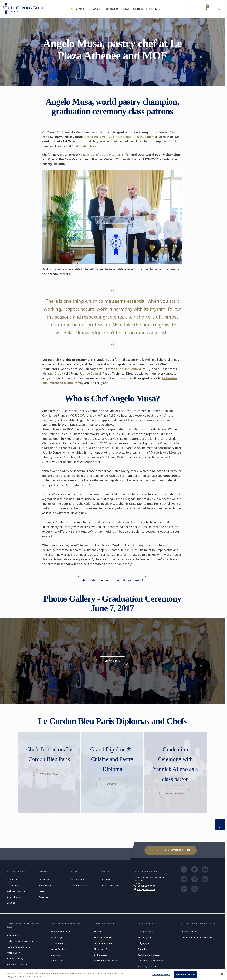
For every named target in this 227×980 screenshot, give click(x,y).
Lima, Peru (56, 955)
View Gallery (112, 661)
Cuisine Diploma (120, 137)
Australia (98, 932)
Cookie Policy (14, 897)
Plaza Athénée (119, 155)
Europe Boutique (79, 885)
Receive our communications (171, 850)
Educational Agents (111, 885)
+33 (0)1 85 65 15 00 (146, 886)
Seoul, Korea (144, 949)
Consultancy (45, 897)
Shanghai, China (145, 932)
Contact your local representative (197, 937)
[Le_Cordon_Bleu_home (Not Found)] (23, 9)
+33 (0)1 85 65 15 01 (146, 889)
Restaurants (45, 880)
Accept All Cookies (185, 975)
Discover (112, 784)
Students (107, 880)
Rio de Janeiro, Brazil (60, 932)
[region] (114, 974)
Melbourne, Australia (104, 949)
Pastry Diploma (145, 137)
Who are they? (49, 774)
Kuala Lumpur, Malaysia (149, 955)
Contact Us (12, 880)
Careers (43, 891)
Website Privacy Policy (18, 891)
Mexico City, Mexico (60, 949)
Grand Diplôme (95, 137)
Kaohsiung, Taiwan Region (151, 961)
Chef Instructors (84, 146)
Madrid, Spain (14, 953)
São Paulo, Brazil (59, 937)
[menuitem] (192, 9)
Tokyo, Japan (144, 943)
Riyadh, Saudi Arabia (17, 964)
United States (57, 961)
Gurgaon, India (145, 937)
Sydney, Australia (102, 955)
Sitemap (11, 903)
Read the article (175, 794)
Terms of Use (14, 885)
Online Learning (189, 932)
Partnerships (45, 885)
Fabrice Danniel (90, 373)
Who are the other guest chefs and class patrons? (112, 580)
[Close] (222, 974)
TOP (220, 824)
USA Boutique (77, 880)
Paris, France (13, 935)
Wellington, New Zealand (106, 961)
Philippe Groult (53, 373)
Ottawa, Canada (58, 943)
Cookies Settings (161, 975)
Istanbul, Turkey (15, 959)
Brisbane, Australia (103, 943)
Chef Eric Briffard (128, 369)
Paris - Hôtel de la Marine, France (23, 941)
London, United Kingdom (19, 947)
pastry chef (91, 155)
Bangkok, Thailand (147, 966)
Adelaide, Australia (103, 937)
